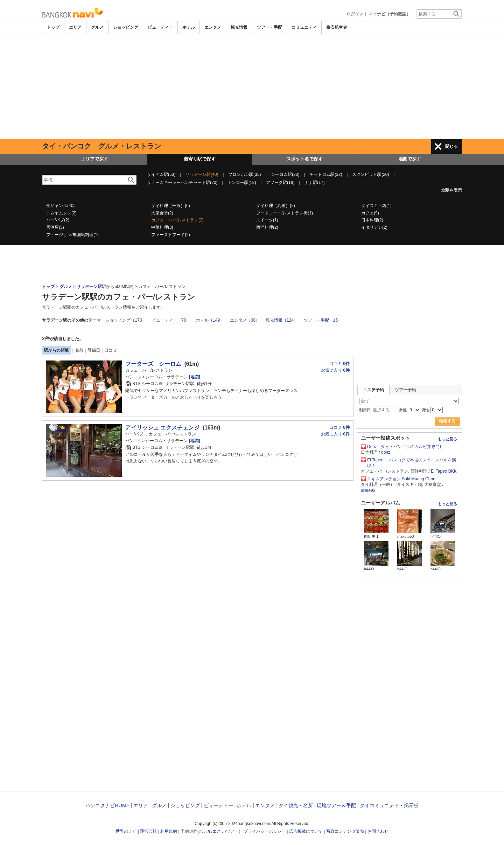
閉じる (451, 146)
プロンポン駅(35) (244, 174)
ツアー (232, 831)
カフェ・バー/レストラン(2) (177, 220)
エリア (75, 27)
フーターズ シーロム (153, 364)
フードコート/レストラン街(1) (285, 213)
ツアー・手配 (269, 27)
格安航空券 (337, 27)
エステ (219, 831)
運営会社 (148, 831)
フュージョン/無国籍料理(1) (72, 235)
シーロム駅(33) (285, 174)
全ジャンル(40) (60, 206)
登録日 (94, 350)
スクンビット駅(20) (370, 174)
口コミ (111, 350)
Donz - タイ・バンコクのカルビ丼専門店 (408, 447)
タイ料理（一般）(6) (171, 206)
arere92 (368, 490)
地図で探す (410, 159)
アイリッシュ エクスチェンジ (162, 428)
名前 (79, 350)
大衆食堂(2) (162, 213)
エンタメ (213, 27)
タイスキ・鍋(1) (376, 206)
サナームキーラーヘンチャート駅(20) (182, 183)
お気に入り (335, 370)
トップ (53, 27)
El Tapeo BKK (444, 471)
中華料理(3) (162, 227)
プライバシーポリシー (265, 831)
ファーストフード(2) (171, 235)
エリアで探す (94, 159)
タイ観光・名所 (296, 805)
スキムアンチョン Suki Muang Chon (401, 479)
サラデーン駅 (89, 287)
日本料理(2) (372, 220)
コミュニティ (304, 27)
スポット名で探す (304, 159)
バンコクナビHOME (107, 805)
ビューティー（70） (171, 320)
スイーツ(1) (267, 220)
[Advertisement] (252, 87)
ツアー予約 (405, 390)
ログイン (355, 14)
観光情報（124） (282, 320)
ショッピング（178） (126, 320)
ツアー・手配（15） (323, 320)
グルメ (97, 27)
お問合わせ (378, 831)
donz (386, 452)
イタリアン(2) (374, 227)
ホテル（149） (210, 320)
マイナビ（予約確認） (390, 14)
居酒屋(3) (55, 227)
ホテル (189, 27)
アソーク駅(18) (280, 183)
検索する (447, 421)
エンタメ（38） (245, 320)
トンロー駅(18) (242, 183)
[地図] (194, 377)
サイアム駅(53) (161, 174)
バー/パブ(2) (58, 220)
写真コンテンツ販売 (345, 831)
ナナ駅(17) (314, 183)
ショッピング (126, 27)
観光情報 (239, 27)
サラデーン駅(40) (202, 174)
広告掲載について (306, 831)
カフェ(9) (370, 213)
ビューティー (160, 27)
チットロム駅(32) (326, 174)
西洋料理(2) (267, 227)
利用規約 (169, 831)
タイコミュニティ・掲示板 (389, 805)
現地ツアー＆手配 (336, 805)
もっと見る (447, 439)
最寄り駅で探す (200, 159)
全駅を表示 (451, 190)
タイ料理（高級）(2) (276, 206)
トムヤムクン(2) (61, 213)
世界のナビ (126, 831)
